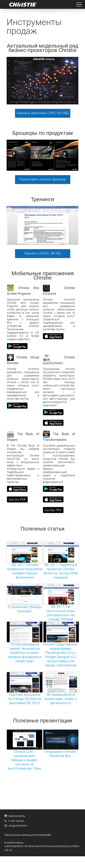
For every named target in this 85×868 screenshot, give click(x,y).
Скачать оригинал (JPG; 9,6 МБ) (43, 113)
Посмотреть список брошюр (43, 179)
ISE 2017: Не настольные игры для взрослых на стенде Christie (61, 606)
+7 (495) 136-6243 (16, 821)
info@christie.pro (18, 826)
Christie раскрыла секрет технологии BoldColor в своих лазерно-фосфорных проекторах (25, 646)
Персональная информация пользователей (28, 835)
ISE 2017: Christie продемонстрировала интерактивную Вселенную (25, 564)
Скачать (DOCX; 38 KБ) (43, 253)
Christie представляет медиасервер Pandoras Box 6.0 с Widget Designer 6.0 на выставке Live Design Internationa (61, 648)
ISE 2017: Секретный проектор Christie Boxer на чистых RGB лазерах (61, 564)
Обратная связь (17, 816)
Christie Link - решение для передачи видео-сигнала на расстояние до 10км (25, 753)
